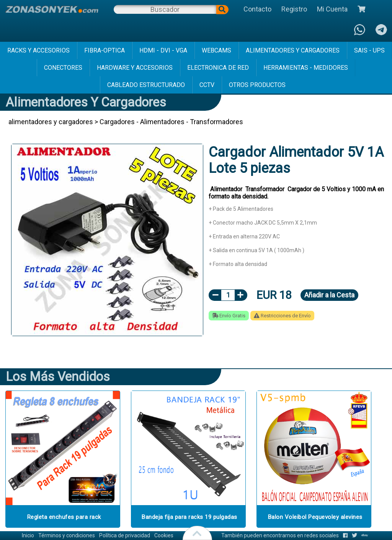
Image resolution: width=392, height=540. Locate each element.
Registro (294, 9)
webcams (216, 50)
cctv (207, 85)
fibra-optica (105, 50)
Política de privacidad (125, 535)
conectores (63, 68)
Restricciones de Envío (282, 316)
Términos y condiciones (67, 535)
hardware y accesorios (135, 68)
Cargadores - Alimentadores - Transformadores (171, 122)
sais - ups (369, 50)
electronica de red (218, 68)
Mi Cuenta (332, 9)
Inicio (28, 535)
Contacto (257, 9)
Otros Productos (257, 85)
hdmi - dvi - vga (163, 50)
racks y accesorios (38, 50)
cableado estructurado (146, 85)
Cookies (164, 535)
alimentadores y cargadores (293, 50)
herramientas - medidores (306, 68)
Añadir (329, 295)
